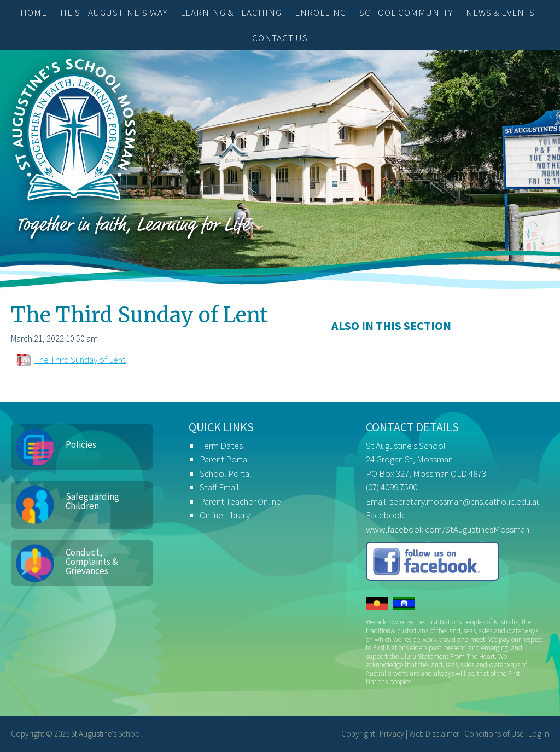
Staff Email (219, 487)
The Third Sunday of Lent (80, 360)
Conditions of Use (494, 734)
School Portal (226, 473)
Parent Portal (224, 459)
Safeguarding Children (92, 501)
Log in (539, 734)
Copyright (358, 734)
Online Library (225, 515)
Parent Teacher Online (240, 501)
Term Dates (221, 446)
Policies (81, 444)
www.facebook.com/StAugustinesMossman (448, 529)
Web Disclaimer (434, 734)
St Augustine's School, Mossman (74, 132)
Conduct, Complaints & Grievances (92, 562)
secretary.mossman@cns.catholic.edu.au (465, 501)
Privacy (392, 734)
